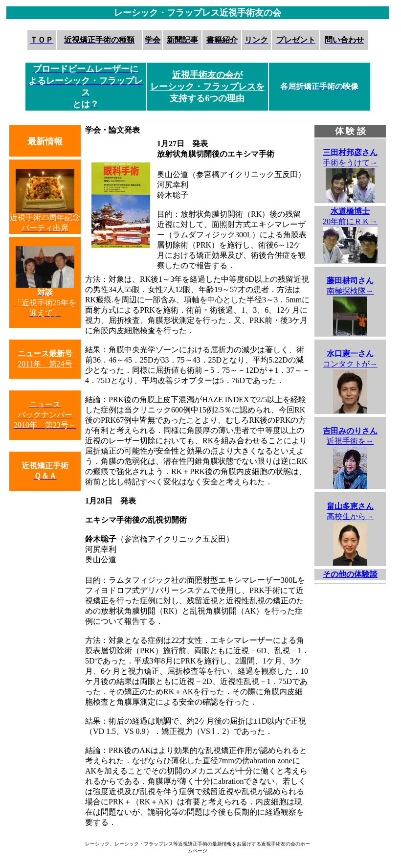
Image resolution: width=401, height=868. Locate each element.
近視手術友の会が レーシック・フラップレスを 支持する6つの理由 (207, 87)
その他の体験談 (350, 574)
